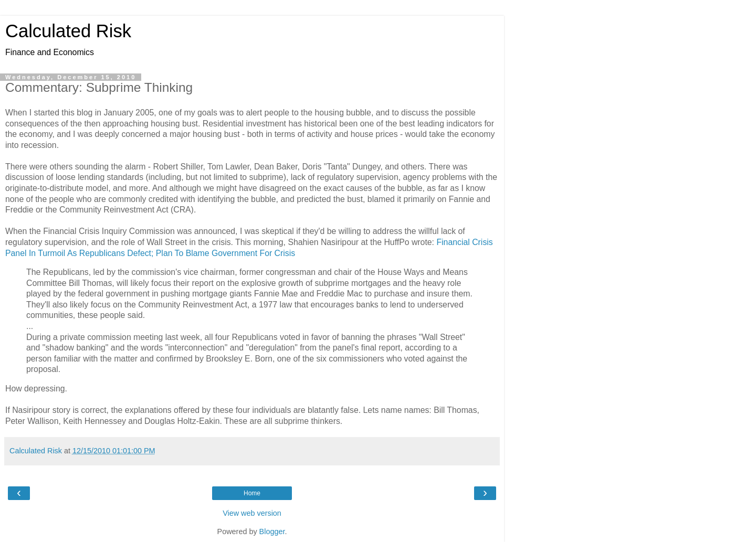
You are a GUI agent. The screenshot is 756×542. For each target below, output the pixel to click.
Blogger (272, 532)
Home (252, 493)
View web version (252, 513)
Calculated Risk (68, 31)
